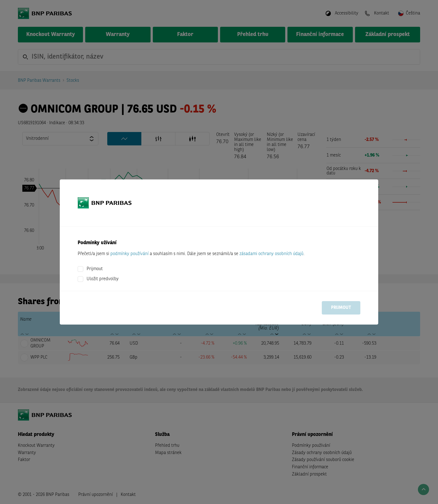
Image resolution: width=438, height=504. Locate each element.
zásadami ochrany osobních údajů (271, 254)
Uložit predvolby (103, 279)
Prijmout (95, 269)
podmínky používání (129, 254)
